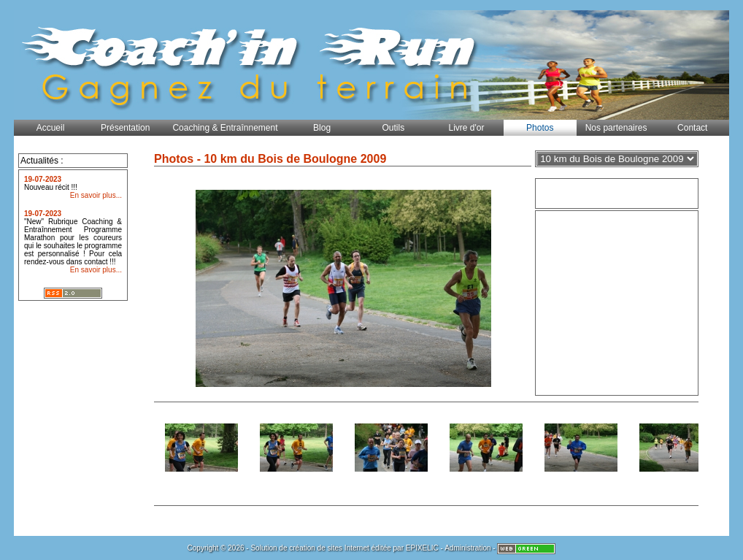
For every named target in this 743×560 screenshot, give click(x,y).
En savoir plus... (96, 195)
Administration (467, 548)
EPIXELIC (422, 548)
